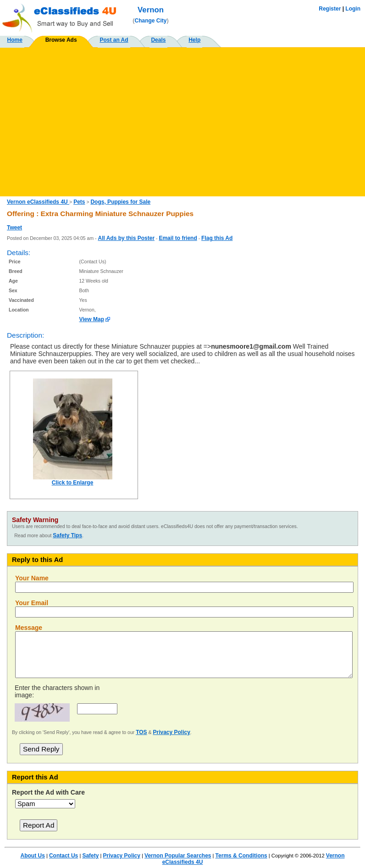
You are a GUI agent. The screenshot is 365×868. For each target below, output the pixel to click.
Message (29, 628)
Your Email (32, 603)
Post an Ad (114, 40)
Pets (79, 202)
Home (15, 40)
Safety (90, 856)
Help (194, 40)
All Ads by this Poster (126, 238)
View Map (92, 319)
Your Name (32, 578)
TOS (141, 732)
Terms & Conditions (241, 856)
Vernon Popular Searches (178, 856)
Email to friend (178, 238)
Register (330, 9)
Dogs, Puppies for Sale (120, 202)
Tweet (14, 228)
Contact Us (64, 856)
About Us (33, 856)
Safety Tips (67, 535)
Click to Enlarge (73, 483)
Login (353, 9)
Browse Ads (61, 40)
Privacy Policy (171, 732)
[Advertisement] (182, 118)
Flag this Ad (217, 238)
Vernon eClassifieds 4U (38, 202)
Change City (151, 21)
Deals (158, 40)
